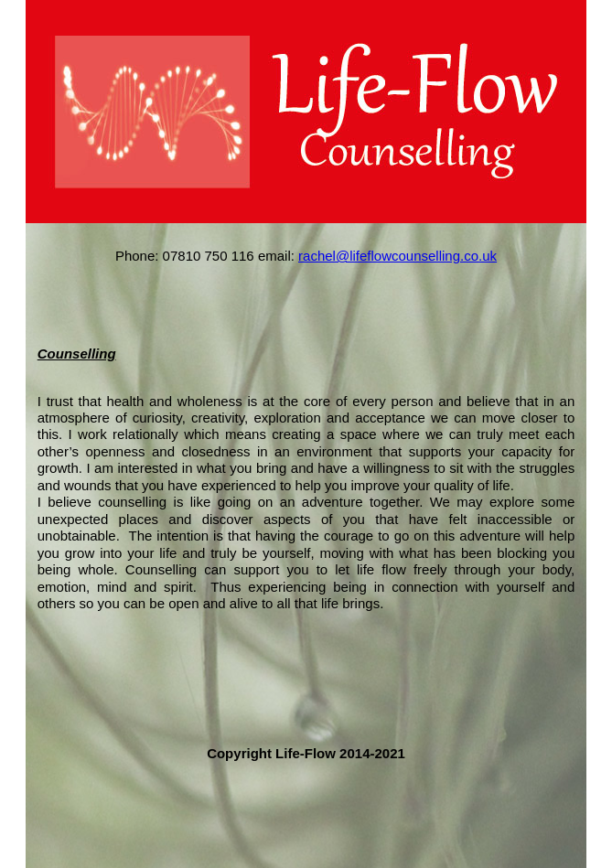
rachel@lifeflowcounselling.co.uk (397, 256)
